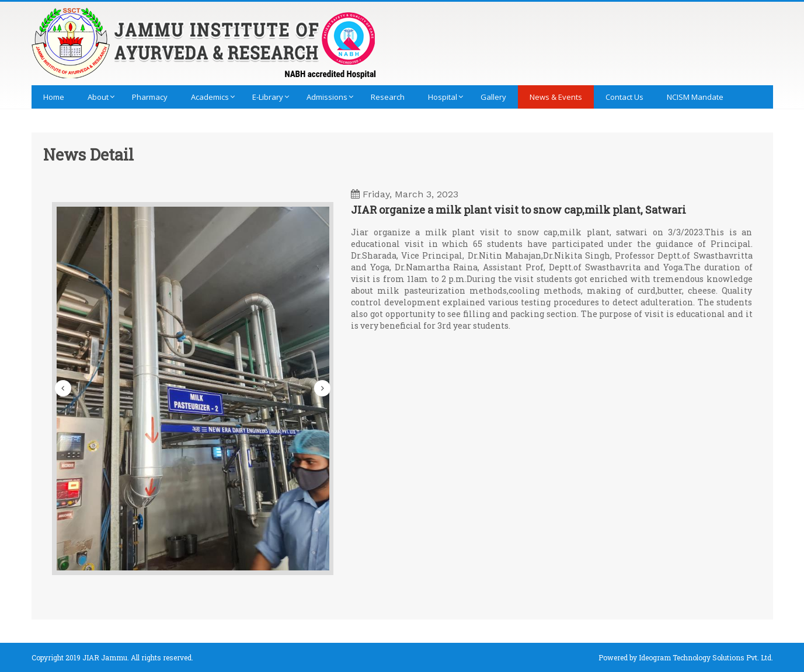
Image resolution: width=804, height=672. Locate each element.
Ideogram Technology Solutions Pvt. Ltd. (706, 657)
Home (54, 97)
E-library (268, 97)
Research (388, 97)
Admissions (327, 97)
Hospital (443, 97)
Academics (210, 97)
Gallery (493, 97)
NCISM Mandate (695, 97)
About (98, 97)
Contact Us (624, 97)
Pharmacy (150, 97)
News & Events (556, 97)
